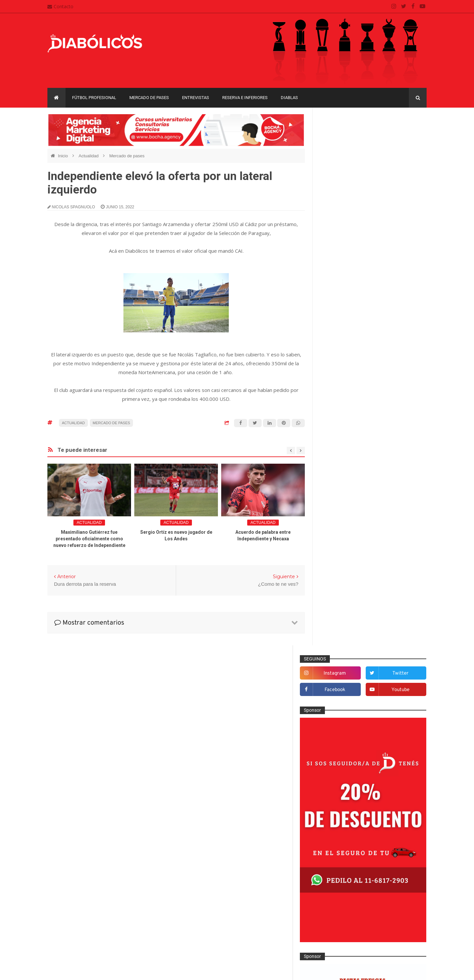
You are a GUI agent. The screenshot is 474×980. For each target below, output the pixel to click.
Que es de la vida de (347, 714)
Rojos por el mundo (346, 736)
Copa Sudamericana (343, 790)
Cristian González (92, 970)
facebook (350, 153)
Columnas (337, 553)
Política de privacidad (204, 925)
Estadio (334, 617)
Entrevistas (196, 98)
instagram (351, 136)
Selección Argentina (347, 747)
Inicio (64, 156)
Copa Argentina (338, 779)
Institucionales (341, 660)
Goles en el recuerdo (348, 650)
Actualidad (89, 156)
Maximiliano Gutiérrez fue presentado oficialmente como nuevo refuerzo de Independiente (89, 539)
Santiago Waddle (132, 970)
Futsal (332, 628)
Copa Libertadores (379, 779)
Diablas (289, 98)
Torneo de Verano (393, 813)
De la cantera (340, 563)
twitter (405, 136)
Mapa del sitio (197, 912)
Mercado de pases (149, 98)
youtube (405, 153)
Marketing (336, 671)
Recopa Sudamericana (345, 813)
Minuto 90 (336, 693)
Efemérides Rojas (344, 596)
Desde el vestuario (345, 574)
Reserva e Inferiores (245, 98)
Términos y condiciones (207, 938)
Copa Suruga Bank (389, 790)
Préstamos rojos (343, 704)
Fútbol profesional (94, 98)
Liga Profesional (402, 801)
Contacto (60, 6)
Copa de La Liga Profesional (351, 801)
